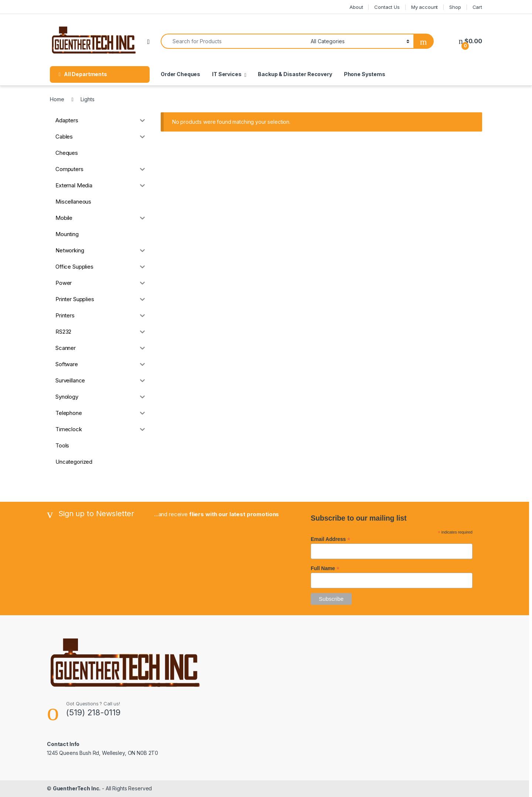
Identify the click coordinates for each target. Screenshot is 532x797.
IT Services (227, 74)
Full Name (325, 568)
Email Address (330, 539)
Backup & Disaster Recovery (295, 74)
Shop (455, 7)
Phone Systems (365, 74)
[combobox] (234, 41)
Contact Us (387, 7)
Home (57, 99)
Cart (477, 7)
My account (425, 7)
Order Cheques (180, 74)
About (356, 7)
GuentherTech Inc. (77, 788)
